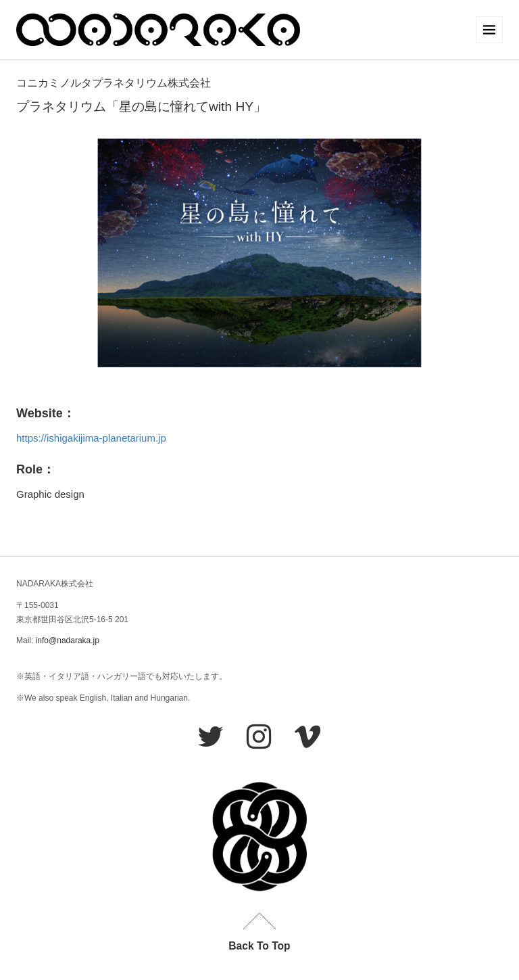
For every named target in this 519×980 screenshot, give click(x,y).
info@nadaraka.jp (68, 640)
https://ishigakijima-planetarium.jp (91, 438)
